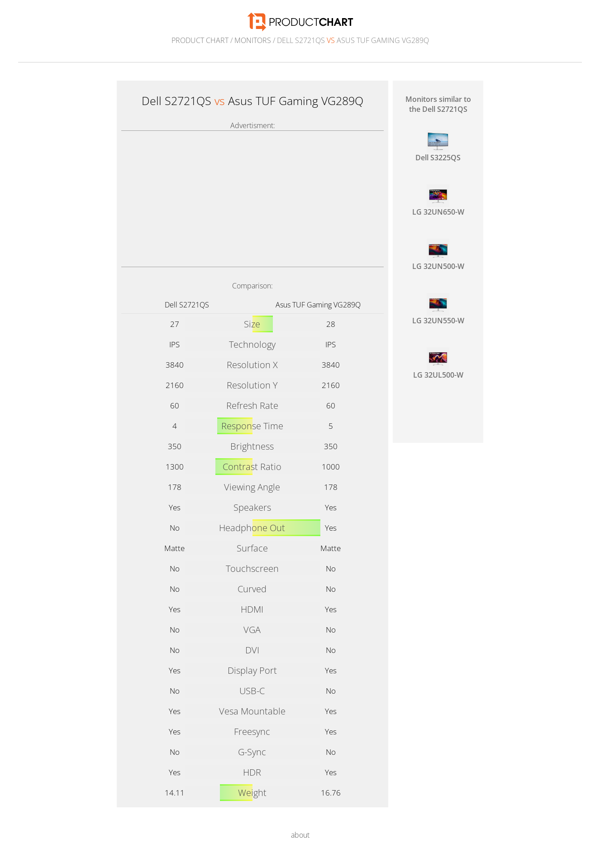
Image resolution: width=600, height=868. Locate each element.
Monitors (253, 40)
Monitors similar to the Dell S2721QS (438, 104)
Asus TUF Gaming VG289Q (318, 305)
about (300, 835)
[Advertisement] (252, 199)
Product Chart (200, 40)
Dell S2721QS (187, 305)
